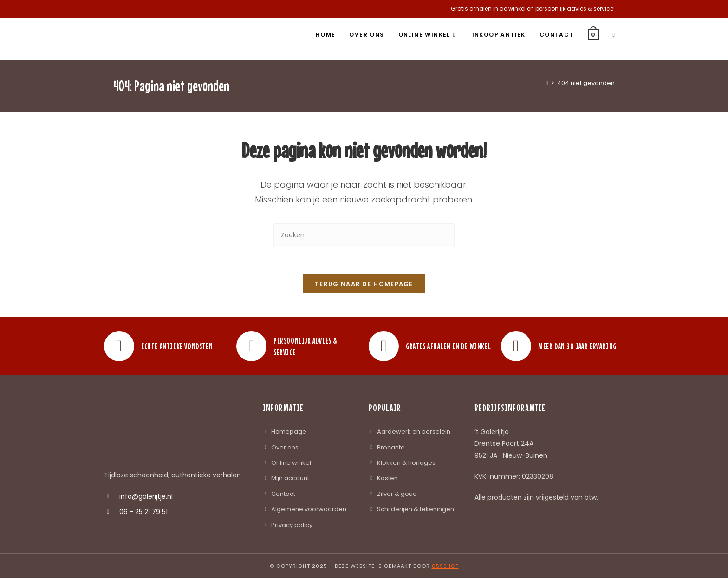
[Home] (547, 83)
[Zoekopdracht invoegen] (364, 235)
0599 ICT (445, 567)
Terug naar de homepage (364, 285)
